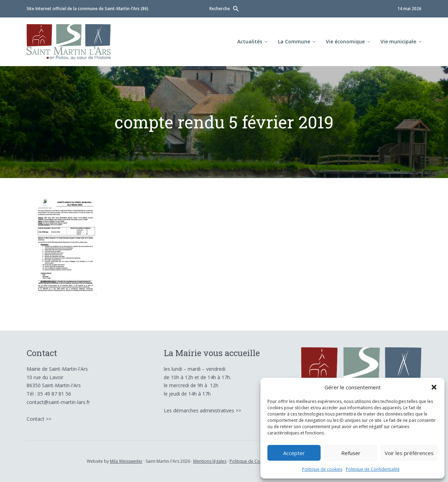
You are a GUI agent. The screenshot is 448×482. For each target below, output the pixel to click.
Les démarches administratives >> (202, 410)
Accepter (294, 453)
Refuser (351, 453)
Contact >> (39, 419)
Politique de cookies (322, 469)
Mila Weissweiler (126, 461)
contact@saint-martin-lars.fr (58, 402)
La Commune (294, 41)
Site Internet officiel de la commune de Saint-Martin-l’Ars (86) (87, 9)
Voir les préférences (409, 453)
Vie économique (345, 41)
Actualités (250, 41)
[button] (434, 387)
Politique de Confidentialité (373, 469)
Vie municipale (398, 41)
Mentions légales (210, 461)
